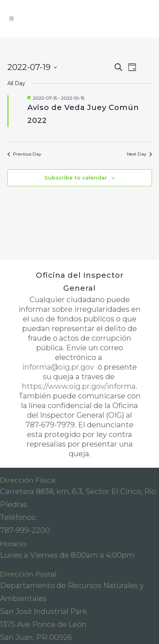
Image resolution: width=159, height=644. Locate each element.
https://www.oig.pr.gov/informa (79, 386)
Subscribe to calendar (76, 178)
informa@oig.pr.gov (59, 367)
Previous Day (24, 154)
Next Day (139, 154)
